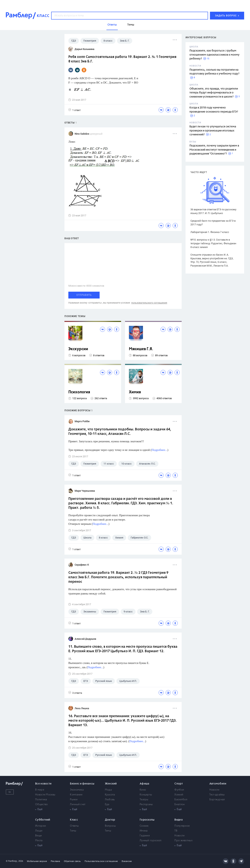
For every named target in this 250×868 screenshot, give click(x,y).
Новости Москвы (45, 795)
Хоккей (179, 795)
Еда (107, 804)
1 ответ (75, 110)
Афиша (145, 784)
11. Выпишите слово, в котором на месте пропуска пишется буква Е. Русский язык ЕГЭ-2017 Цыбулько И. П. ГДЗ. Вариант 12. (123, 649)
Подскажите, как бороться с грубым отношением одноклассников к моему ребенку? (214, 55)
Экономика (77, 790)
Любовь (110, 800)
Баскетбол (181, 800)
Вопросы (110, 826)
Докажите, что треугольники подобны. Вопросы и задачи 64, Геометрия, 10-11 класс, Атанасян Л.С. (120, 432)
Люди (39, 831)
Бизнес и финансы (82, 784)
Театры (144, 800)
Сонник (144, 826)
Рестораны (146, 804)
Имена (144, 831)
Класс (74, 820)
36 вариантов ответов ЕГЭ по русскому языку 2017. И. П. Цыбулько (213, 211)
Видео (179, 820)
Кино (143, 790)
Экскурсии (78, 349)
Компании (76, 795)
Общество (41, 804)
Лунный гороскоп (151, 841)
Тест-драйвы (217, 795)
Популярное (182, 826)
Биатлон (179, 804)
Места (39, 841)
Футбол (179, 790)
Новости (214, 790)
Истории (41, 826)
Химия (135, 392)
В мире (40, 790)
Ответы (74, 826)
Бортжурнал (217, 800)
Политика (41, 800)
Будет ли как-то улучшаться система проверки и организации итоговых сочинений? (213, 131)
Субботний (43, 820)
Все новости (43, 784)
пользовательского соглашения (149, 303)
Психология (79, 392)
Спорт (179, 784)
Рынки (74, 800)
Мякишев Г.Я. (141, 349)
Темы (73, 831)
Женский (111, 784)
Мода (108, 790)
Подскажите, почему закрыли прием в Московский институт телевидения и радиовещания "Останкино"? (214, 150)
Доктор (110, 820)
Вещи (38, 836)
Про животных (183, 841)
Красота (110, 795)
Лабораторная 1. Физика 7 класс (210, 232)
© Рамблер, (12, 861)
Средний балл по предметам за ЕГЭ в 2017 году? (213, 223)
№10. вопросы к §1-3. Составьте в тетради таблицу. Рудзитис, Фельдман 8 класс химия (213, 243)
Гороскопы (147, 820)
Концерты (146, 795)
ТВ (176, 831)
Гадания (145, 836)
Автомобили (218, 784)
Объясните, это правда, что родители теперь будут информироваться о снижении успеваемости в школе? (214, 93)
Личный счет (78, 804)
